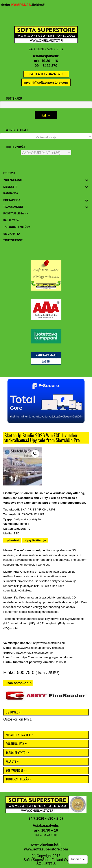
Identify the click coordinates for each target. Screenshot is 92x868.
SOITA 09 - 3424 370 (46, 74)
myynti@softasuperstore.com (46, 83)
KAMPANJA (23, 5)
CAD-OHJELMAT (33, 514)
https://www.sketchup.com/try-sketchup (39, 648)
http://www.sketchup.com (49, 643)
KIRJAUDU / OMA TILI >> (19, 735)
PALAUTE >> (13, 761)
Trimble (24, 524)
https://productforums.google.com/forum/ (47, 657)
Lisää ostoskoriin (18, 683)
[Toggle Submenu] (86, 180)
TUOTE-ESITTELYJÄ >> (18, 779)
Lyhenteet (12, 540)
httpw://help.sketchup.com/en (35, 653)
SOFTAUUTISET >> (16, 770)
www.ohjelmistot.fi (46, 844)
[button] (46, 401)
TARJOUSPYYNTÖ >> (17, 752)
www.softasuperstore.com (46, 849)
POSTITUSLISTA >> (17, 743)
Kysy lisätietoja (35, 540)
